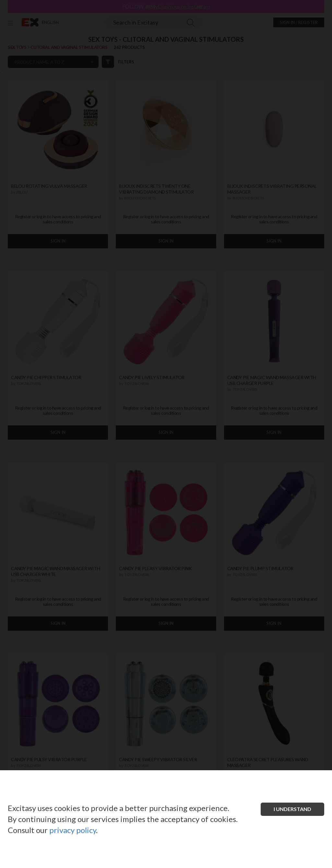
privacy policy (73, 830)
